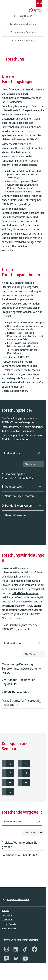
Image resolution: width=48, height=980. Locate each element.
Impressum (7, 921)
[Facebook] (35, 955)
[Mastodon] (7, 964)
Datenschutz (8, 925)
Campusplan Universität (18, 905)
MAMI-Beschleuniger (25, 582)
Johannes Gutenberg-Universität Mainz (20, 945)
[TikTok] (25, 955)
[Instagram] (7, 955)
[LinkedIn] (16, 955)
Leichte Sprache (9, 930)
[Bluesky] (16, 964)
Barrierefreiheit (9, 934)
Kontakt (6, 916)
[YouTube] (25, 964)
